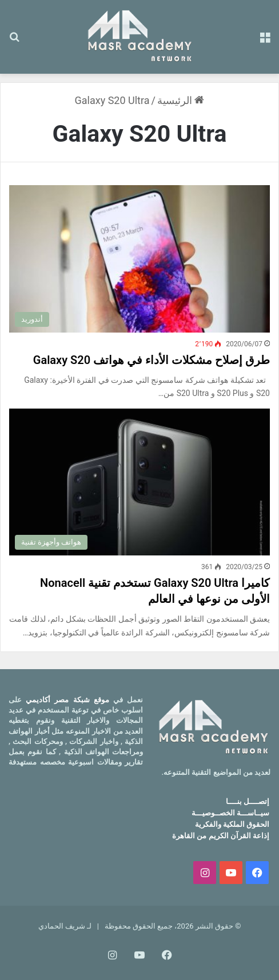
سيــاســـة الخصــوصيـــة (230, 813)
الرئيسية (181, 100)
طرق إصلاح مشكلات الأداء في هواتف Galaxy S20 (152, 360)
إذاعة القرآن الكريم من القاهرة (221, 836)
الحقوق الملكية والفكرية (232, 824)
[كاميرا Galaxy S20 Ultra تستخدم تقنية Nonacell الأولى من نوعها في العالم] (139, 482)
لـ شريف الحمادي (65, 926)
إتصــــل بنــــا (248, 801)
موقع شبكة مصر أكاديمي (67, 700)
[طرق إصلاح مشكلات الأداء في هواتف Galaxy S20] (139, 259)
